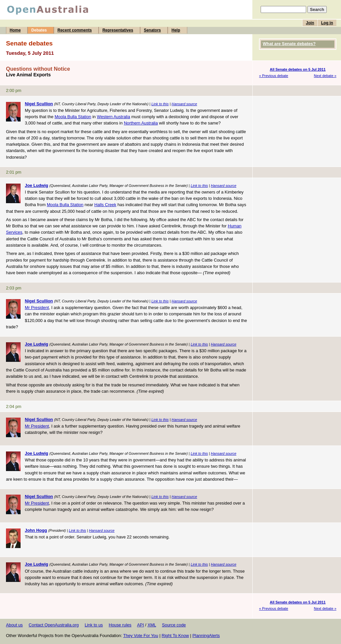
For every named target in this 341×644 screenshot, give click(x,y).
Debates (39, 30)
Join (310, 23)
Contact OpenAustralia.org (54, 625)
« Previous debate (274, 76)
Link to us (94, 625)
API (141, 625)
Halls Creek (105, 205)
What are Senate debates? (289, 44)
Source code (174, 625)
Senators (152, 30)
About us (14, 625)
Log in (327, 23)
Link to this (160, 104)
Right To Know (175, 636)
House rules (120, 625)
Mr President (37, 308)
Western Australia (114, 117)
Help (176, 30)
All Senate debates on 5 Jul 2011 (298, 69)
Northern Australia (141, 123)
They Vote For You (141, 636)
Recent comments (75, 30)
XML (152, 625)
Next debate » (325, 76)
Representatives (118, 30)
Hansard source (184, 104)
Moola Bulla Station (73, 117)
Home (15, 30)
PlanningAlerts (206, 636)
